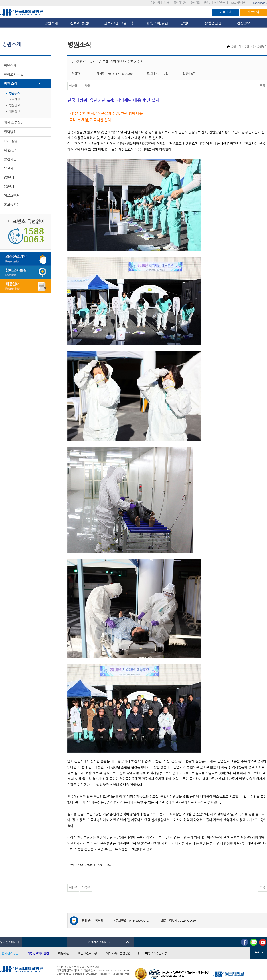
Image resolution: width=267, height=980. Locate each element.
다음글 (86, 86)
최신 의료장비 (14, 123)
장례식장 (196, 3)
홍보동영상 (12, 205)
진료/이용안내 (81, 23)
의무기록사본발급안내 (120, 953)
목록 (262, 86)
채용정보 (15, 112)
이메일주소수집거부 (155, 953)
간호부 (207, 3)
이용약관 (63, 953)
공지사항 (15, 99)
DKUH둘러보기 (239, 3)
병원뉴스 (15, 93)
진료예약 (253, 12)
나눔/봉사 (11, 150)
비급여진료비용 (88, 953)
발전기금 (10, 159)
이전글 (73, 86)
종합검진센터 (181, 3)
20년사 (9, 187)
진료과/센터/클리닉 (118, 23)
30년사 (9, 177)
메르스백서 (12, 196)
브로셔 (9, 168)
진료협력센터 (221, 3)
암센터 (186, 23)
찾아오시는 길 (14, 75)
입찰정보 (15, 105)
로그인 (167, 3)
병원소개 (51, 23)
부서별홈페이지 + (11, 942)
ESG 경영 (11, 141)
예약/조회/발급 (157, 23)
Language (260, 3)
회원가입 (155, 3)
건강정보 (244, 23)
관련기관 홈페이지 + (100, 942)
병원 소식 (11, 84)
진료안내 (226, 12)
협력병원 (10, 132)
